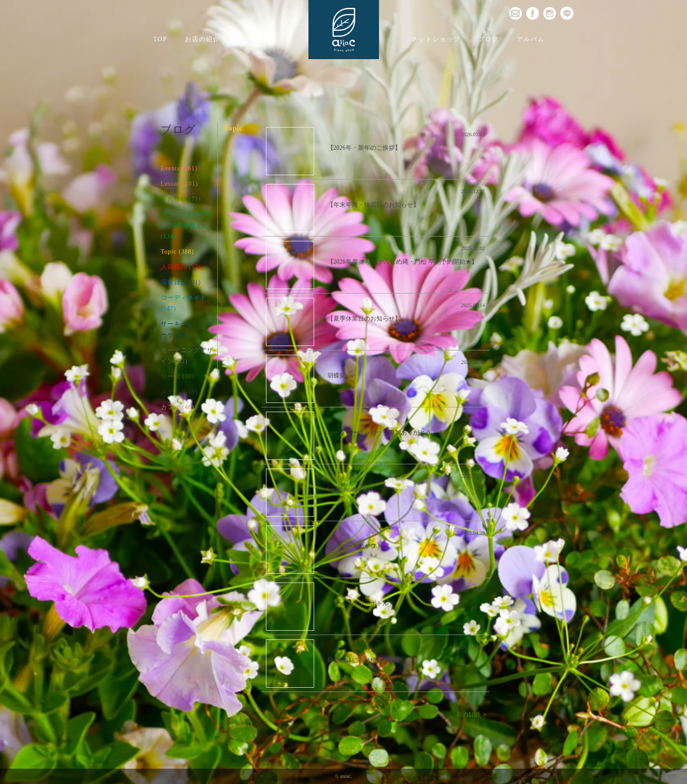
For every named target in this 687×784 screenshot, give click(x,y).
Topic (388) (178, 252)
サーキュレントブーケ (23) (187, 329)
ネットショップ (436, 39)
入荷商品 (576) (183, 267)
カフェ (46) (178, 407)
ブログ (489, 39)
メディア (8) (179, 392)
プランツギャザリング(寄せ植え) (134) (187, 225)
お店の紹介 (202, 39)
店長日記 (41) (181, 282)
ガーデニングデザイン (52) (187, 356)
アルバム (531, 39)
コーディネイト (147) (184, 303)
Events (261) (179, 168)
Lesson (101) (180, 184)
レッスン (251, 39)
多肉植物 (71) (181, 199)
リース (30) (178, 376)
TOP (160, 39)
